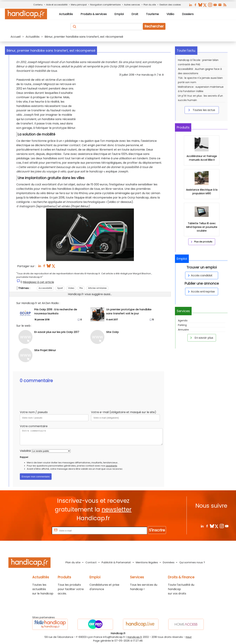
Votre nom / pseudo (34, 412)
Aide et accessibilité (57, 5)
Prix (81, 288)
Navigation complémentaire (105, 5)
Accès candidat (200, 275)
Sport (60, 288)
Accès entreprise (201, 292)
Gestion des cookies (170, 5)
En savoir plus (201, 338)
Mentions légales (147, 562)
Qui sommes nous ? (192, 562)
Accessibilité (45, 288)
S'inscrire (157, 530)
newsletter (117, 509)
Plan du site (150, 5)
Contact (91, 562)
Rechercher (154, 26)
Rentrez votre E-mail (37, 530)
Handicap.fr (135, 637)
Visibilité (25, 451)
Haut (189, 637)
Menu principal (79, 5)
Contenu (38, 5)
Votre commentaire (34, 426)
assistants (112, 466)
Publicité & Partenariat (116, 562)
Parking (182, 325)
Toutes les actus (201, 110)
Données (169, 562)
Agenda (183, 321)
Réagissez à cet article (39, 282)
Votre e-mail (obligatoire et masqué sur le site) (124, 412)
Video (71, 288)
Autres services (132, 5)
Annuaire (183, 330)
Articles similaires (97, 288)
